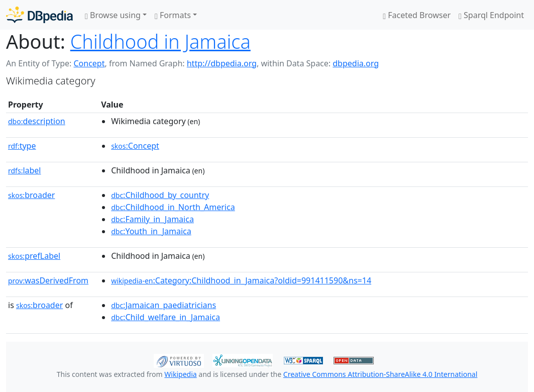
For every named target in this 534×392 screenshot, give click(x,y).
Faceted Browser (417, 15)
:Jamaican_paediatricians (164, 305)
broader (31, 195)
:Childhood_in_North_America (173, 207)
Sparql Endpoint (491, 15)
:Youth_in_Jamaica (151, 231)
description (37, 121)
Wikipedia (180, 374)
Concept (89, 63)
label (25, 170)
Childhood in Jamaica (161, 41)
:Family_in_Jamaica (152, 219)
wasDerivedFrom (48, 280)
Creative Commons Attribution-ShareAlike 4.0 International (380, 374)
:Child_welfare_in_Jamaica (166, 317)
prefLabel (34, 256)
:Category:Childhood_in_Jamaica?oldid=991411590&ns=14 (241, 280)
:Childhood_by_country (160, 195)
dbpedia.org (356, 63)
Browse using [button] (113, 15)
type (22, 146)
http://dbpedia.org (222, 63)
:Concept (135, 146)
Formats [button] (173, 15)
